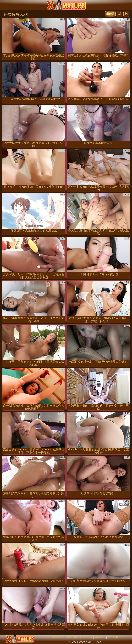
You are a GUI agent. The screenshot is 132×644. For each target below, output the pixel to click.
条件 (69, 637)
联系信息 (59, 637)
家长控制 (113, 637)
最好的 (110, 14)
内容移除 (100, 637)
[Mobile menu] (3, 5)
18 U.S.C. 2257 (83, 637)
